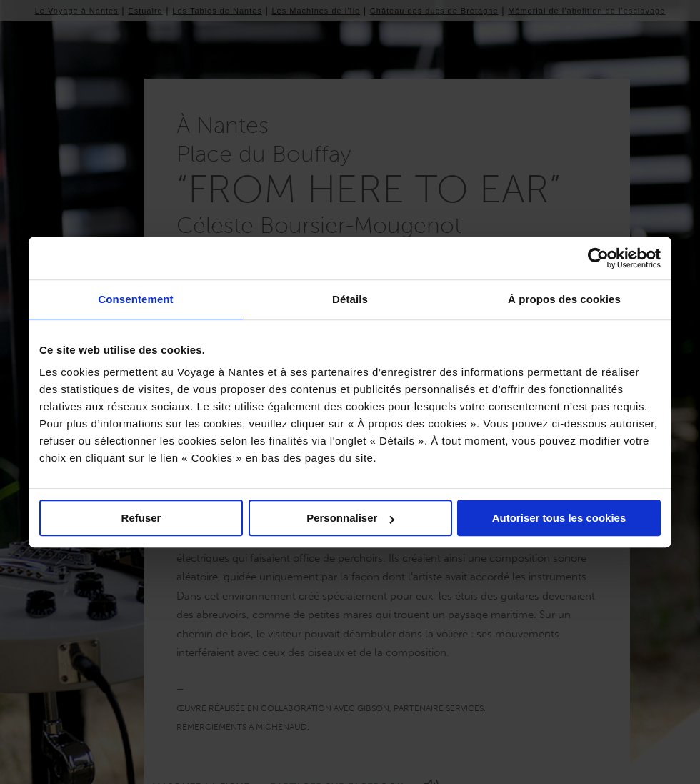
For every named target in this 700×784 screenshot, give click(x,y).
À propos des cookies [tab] (564, 299)
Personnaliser (350, 518)
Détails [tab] (350, 299)
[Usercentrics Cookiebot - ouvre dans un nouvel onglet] (598, 258)
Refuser (141, 518)
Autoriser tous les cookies (559, 518)
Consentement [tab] (135, 299)
